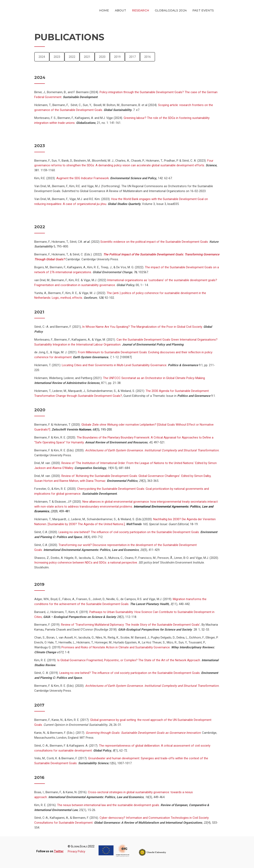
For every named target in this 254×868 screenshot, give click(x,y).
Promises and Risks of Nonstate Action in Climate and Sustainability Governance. (116, 647)
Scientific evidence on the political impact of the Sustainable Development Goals (154, 242)
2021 (87, 57)
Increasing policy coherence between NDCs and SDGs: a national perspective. (86, 563)
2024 (42, 57)
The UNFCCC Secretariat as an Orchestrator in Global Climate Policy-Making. (154, 378)
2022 (72, 57)
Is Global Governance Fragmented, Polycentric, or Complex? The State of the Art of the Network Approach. (129, 660)
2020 (102, 57)
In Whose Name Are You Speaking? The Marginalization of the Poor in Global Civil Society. (142, 327)
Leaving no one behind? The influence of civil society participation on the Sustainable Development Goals (128, 532)
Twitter (59, 851)
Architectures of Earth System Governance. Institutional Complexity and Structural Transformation (152, 450)
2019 (117, 57)
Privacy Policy (77, 851)
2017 (132, 57)
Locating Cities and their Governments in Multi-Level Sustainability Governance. (114, 365)
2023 (57, 57)
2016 (148, 57)
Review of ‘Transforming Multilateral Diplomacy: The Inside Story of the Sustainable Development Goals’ (130, 625)
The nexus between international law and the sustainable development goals (108, 805)
